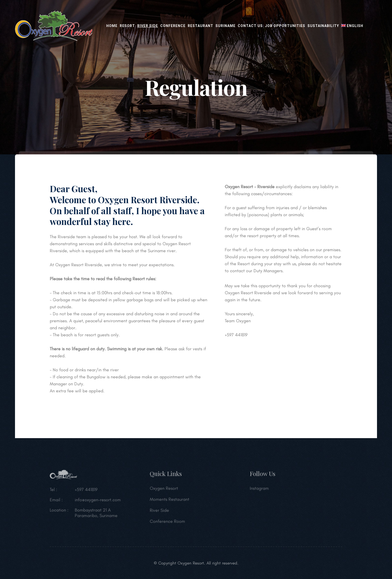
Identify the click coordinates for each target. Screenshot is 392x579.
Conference (173, 26)
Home (112, 26)
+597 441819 (86, 491)
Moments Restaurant (169, 501)
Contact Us (250, 26)
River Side (148, 26)
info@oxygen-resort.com (98, 501)
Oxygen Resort (164, 490)
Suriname (225, 26)
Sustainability (323, 26)
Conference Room (167, 523)
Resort (127, 26)
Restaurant (200, 26)
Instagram (259, 490)
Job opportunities (285, 26)
